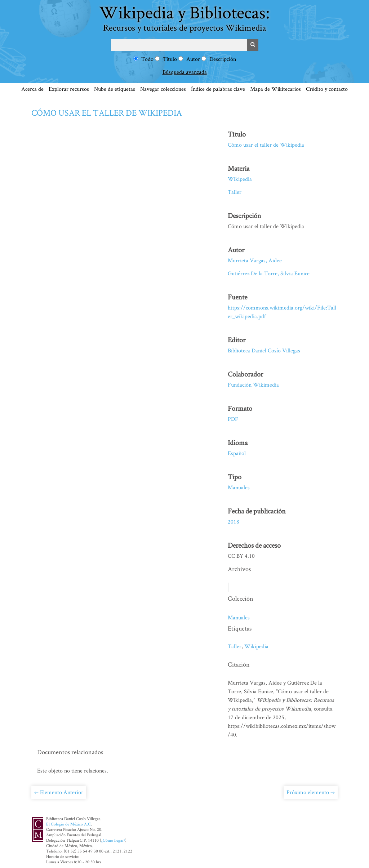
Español (237, 453)
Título (170, 59)
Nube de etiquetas (115, 89)
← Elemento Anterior (59, 792)
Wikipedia (240, 179)
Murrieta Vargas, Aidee (255, 260)
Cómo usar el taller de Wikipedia (107, 113)
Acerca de (32, 89)
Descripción (223, 59)
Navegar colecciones (163, 89)
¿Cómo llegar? (113, 840)
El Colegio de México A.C (68, 824)
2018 (234, 522)
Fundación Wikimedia (253, 385)
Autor (193, 59)
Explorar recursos (69, 89)
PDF (233, 419)
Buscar (253, 45)
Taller (235, 192)
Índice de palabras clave (218, 89)
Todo (147, 59)
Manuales (239, 487)
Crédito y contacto (327, 89)
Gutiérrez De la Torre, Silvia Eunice (269, 273)
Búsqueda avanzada (185, 72)
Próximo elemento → (311, 792)
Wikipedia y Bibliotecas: (184, 17)
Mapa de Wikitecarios (275, 89)
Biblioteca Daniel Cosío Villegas (264, 350)
